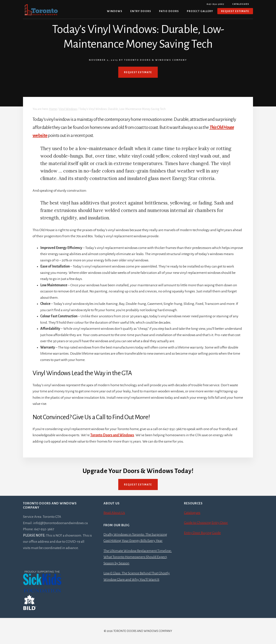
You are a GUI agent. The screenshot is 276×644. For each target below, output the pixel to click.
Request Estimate (138, 485)
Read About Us (114, 513)
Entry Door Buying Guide (202, 533)
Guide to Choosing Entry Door (206, 523)
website (40, 135)
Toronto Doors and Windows (112, 435)
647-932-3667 (215, 4)
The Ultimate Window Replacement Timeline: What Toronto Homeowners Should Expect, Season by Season (138, 557)
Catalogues (241, 4)
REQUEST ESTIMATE (138, 72)
